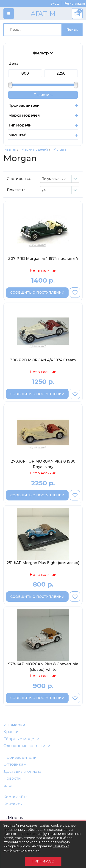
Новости (12, 778)
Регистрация (74, 3)
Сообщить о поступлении (37, 292)
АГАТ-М (43, 14)
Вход (54, 3)
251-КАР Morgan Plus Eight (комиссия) (43, 563)
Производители (20, 757)
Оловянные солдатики (27, 746)
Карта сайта (16, 797)
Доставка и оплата (22, 771)
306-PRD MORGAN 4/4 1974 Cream (43, 360)
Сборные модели (21, 739)
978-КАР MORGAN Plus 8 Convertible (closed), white (43, 667)
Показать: (16, 190)
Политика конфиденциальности (36, 848)
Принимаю (43, 861)
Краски (11, 732)
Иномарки (14, 725)
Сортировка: (19, 179)
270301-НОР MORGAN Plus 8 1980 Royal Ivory (43, 464)
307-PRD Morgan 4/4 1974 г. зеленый (43, 259)
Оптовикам (15, 764)
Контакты (13, 804)
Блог (8, 785)
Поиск (72, 30)
